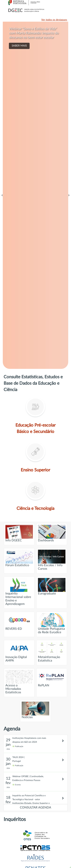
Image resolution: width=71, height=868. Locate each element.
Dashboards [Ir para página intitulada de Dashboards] (52, 533)
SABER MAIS (19, 46)
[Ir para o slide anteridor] (2, 195)
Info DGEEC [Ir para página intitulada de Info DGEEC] (19, 533)
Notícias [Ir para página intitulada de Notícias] (35, 710)
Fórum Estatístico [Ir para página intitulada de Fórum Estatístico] (19, 558)
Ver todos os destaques (54, 20)
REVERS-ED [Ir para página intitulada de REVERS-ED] (19, 622)
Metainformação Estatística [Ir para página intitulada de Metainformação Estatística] (52, 652)
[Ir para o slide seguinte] (69, 195)
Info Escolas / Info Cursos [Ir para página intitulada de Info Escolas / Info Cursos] (52, 560)
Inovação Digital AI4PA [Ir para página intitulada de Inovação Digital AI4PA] (19, 652)
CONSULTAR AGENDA (35, 808)
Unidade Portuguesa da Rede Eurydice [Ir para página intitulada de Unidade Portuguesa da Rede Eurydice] (52, 623)
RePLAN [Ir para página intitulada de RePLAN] (52, 678)
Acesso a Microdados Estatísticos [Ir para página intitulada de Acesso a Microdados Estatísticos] (19, 682)
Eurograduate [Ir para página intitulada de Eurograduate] (52, 587)
